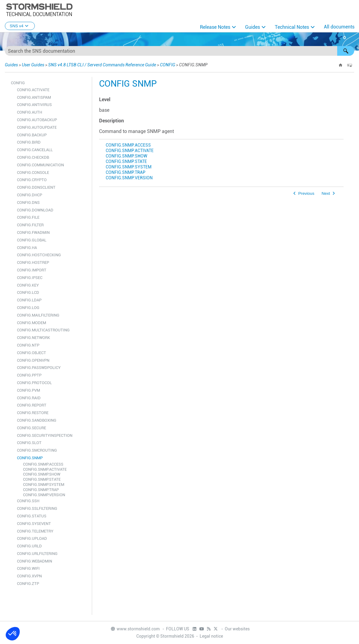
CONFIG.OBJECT (32, 353)
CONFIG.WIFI (28, 568)
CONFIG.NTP (28, 345)
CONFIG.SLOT (29, 443)
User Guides (33, 65)
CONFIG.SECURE (32, 428)
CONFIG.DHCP (30, 195)
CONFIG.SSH (28, 501)
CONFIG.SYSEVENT (34, 524)
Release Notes (215, 27)
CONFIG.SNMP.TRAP (41, 490)
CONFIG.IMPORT (32, 270)
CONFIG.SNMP (30, 458)
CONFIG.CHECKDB (33, 157)
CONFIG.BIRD (29, 142)
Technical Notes (292, 27)
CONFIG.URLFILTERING (37, 554)
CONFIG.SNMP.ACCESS (43, 464)
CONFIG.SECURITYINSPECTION (45, 435)
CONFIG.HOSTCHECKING (39, 255)
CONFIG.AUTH (30, 112)
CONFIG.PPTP (29, 375)
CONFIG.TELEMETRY (35, 531)
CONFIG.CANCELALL (35, 150)
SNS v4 (20, 26)
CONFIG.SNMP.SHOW (42, 474)
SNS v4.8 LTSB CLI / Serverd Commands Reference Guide (102, 65)
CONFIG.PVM (28, 390)
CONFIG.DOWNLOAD (35, 210)
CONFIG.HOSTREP (33, 262)
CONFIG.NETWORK (33, 338)
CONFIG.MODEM (32, 323)
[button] (346, 51)
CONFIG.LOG (28, 308)
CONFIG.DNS (28, 202)
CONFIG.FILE (28, 217)
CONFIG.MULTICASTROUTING (43, 330)
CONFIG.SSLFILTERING (37, 508)
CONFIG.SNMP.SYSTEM (44, 485)
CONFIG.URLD (29, 546)
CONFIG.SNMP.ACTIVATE (45, 469)
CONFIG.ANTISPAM (34, 97)
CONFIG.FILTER (30, 225)
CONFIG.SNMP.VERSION (44, 495)
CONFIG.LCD (28, 292)
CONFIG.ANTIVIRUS (34, 105)
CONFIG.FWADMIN (33, 232)
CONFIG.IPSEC (30, 278)
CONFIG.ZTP (28, 584)
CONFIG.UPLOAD (32, 538)
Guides (253, 27)
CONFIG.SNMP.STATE (42, 479)
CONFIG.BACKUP (32, 135)
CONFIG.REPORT (32, 405)
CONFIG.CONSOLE (33, 173)
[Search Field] (179, 51)
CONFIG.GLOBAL (32, 240)
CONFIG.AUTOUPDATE (37, 127)
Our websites (237, 629)
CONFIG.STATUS (32, 516)
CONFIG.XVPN (29, 576)
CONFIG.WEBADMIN (35, 561)
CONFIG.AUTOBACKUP (37, 120)
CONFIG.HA (27, 248)
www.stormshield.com (135, 629)
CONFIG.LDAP (29, 300)
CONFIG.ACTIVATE (33, 90)
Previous (306, 193)
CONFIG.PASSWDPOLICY (39, 368)
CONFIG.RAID (29, 398)
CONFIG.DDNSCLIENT (36, 187)
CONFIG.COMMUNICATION (40, 165)
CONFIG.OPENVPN (33, 360)
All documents (339, 27)
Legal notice (211, 636)
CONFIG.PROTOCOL (34, 383)
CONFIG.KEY (28, 285)
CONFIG (168, 65)
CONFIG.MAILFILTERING (38, 315)
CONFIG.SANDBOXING (37, 420)
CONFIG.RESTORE (33, 413)
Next (326, 193)
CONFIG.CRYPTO (32, 180)
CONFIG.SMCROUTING (37, 450)
